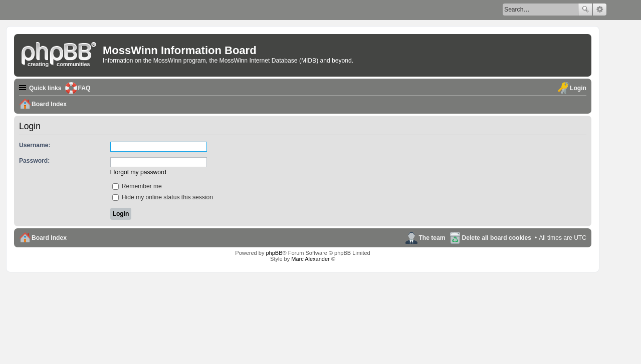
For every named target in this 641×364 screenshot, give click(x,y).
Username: (35, 145)
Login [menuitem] (578, 88)
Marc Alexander (310, 259)
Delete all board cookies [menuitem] (497, 238)
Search (585, 10)
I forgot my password (138, 172)
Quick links (45, 88)
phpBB (274, 253)
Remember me (137, 186)
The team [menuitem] (432, 238)
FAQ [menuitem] (84, 88)
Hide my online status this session (163, 197)
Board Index (49, 238)
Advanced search (600, 10)
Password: (34, 161)
